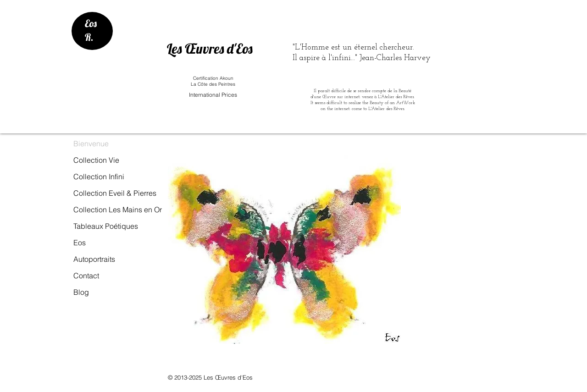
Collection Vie (96, 160)
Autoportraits (94, 259)
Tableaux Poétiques (106, 226)
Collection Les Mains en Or (118, 210)
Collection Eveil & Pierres (115, 193)
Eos (80, 243)
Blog (81, 292)
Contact (86, 276)
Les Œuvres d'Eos (210, 49)
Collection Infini (99, 177)
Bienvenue (91, 144)
